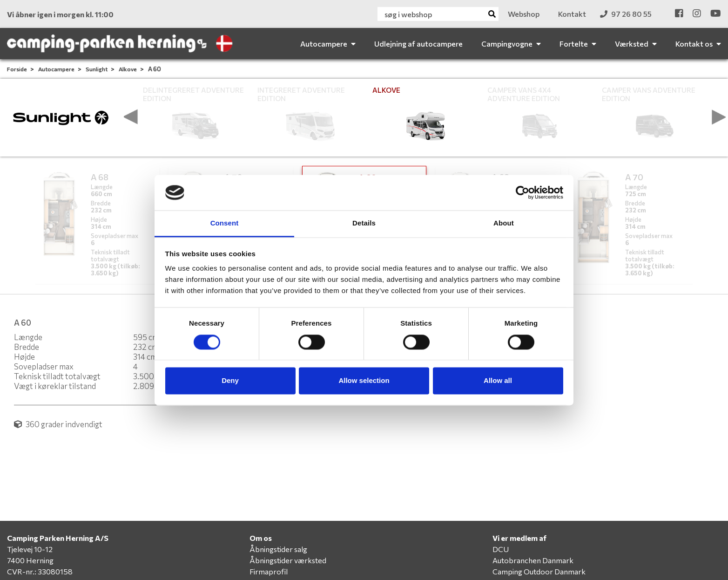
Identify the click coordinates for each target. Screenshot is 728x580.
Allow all (498, 381)
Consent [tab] (225, 223)
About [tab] (504, 223)
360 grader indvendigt (58, 424)
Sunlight (97, 69)
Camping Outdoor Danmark (539, 571)
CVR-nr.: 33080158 (40, 571)
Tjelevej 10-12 (30, 549)
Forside (17, 69)
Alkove (128, 69)
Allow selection (364, 381)
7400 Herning (30, 560)
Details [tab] (364, 223)
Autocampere (57, 69)
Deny (230, 381)
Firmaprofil (269, 571)
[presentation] (131, 117)
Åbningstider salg (278, 549)
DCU (501, 549)
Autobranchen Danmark (533, 560)
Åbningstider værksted (288, 560)
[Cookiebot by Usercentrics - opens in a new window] (522, 192)
